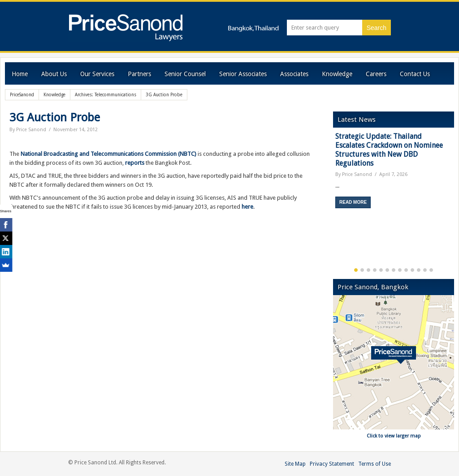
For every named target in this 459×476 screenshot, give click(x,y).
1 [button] (356, 270)
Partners (139, 74)
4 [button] (375, 270)
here (247, 207)
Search (377, 28)
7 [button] (394, 270)
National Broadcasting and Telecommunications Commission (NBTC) (108, 154)
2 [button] (362, 270)
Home (20, 74)
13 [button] (431, 270)
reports (135, 163)
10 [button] (412, 270)
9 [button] (406, 270)
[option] (394, 174)
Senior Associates (243, 74)
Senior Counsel (185, 74)
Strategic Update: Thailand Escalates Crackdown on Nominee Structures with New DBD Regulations (389, 150)
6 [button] (387, 270)
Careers (376, 74)
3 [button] (368, 270)
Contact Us (415, 74)
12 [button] (425, 270)
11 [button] (419, 270)
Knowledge (337, 74)
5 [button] (381, 270)
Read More (353, 202)
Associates (294, 74)
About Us (54, 74)
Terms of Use (375, 464)
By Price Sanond (28, 130)
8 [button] (400, 270)
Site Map (295, 464)
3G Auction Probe (55, 117)
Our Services (97, 74)
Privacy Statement (332, 464)
